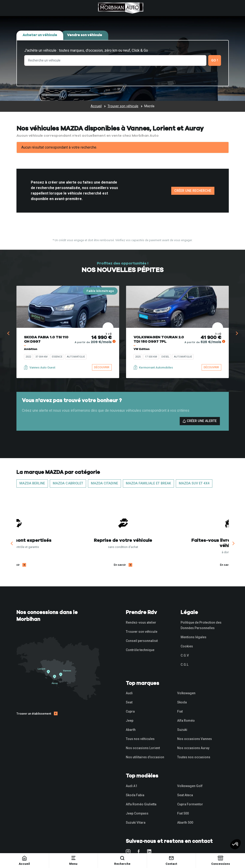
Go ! (215, 60)
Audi (129, 693)
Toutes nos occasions (194, 757)
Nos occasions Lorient (143, 748)
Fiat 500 (183, 813)
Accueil (24, 860)
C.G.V (185, 655)
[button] (235, 844)
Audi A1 (132, 786)
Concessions (221, 860)
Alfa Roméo (186, 721)
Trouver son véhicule (142, 632)
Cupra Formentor (190, 804)
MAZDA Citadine (104, 483)
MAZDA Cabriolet (68, 483)
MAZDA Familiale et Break (148, 483)
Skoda (182, 702)
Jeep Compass (137, 813)
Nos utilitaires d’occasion (145, 757)
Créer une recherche (193, 191)
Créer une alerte (200, 421)
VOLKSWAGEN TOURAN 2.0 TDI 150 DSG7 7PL (159, 339)
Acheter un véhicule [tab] (40, 35)
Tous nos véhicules (140, 739)
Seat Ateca (185, 795)
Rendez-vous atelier (141, 622)
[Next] (237, 333)
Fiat (180, 711)
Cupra (130, 711)
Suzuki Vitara (136, 823)
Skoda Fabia (135, 795)
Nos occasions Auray (193, 748)
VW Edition (142, 349)
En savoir (66, 565)
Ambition (31, 349)
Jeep (130, 721)
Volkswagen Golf (190, 786)
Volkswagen (186, 693)
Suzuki (182, 730)
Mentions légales (194, 637)
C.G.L (184, 665)
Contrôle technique (140, 650)
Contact (171, 860)
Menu (73, 860)
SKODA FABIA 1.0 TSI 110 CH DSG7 (46, 339)
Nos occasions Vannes (195, 739)
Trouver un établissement (34, 714)
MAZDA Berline (32, 483)
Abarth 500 (185, 823)
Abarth (131, 730)
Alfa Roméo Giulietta (141, 804)
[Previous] (9, 333)
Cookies (187, 646)
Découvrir (102, 367)
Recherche (122, 860)
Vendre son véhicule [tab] (85, 35)
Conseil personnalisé (142, 641)
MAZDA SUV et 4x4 (194, 483)
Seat (129, 702)
